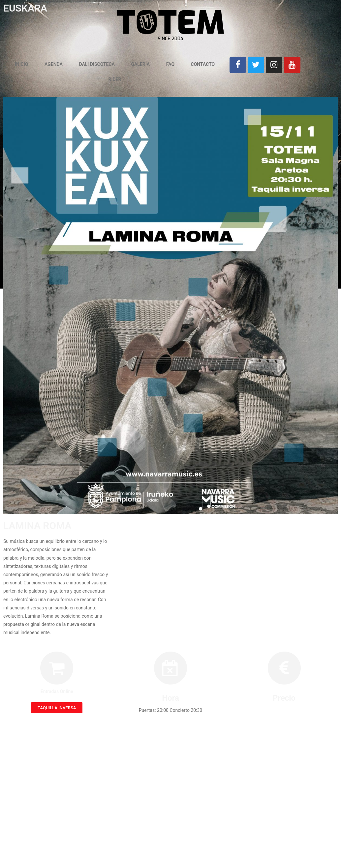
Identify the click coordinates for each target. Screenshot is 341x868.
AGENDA (54, 64)
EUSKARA (25, 8)
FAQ (170, 64)
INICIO (22, 64)
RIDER (115, 79)
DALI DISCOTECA (97, 64)
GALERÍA (140, 64)
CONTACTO (203, 64)
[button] (57, 708)
